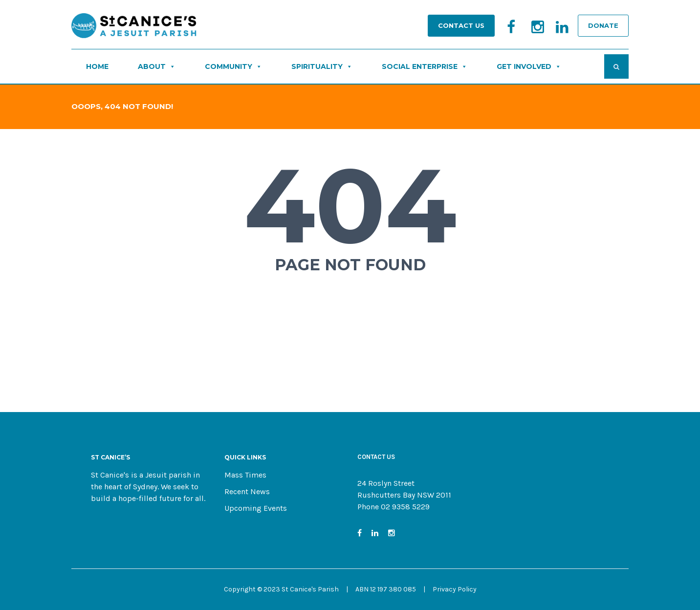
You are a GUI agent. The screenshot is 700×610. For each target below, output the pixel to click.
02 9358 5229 (405, 507)
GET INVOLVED (529, 66)
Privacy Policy (455, 589)
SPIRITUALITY (322, 66)
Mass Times (245, 475)
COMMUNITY (233, 66)
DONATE (603, 25)
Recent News (247, 491)
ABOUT (157, 66)
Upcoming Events (256, 508)
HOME (97, 66)
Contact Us (461, 25)
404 (350, 205)
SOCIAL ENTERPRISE (425, 66)
